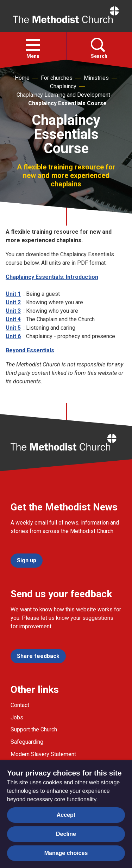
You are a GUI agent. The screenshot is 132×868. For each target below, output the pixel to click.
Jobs (17, 717)
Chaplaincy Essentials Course (67, 103)
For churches (57, 78)
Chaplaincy (63, 86)
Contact (20, 705)
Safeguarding (27, 742)
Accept (66, 815)
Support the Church (34, 729)
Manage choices (66, 853)
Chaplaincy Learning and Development (63, 95)
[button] (33, 45)
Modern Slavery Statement (43, 754)
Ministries (96, 78)
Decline (66, 834)
